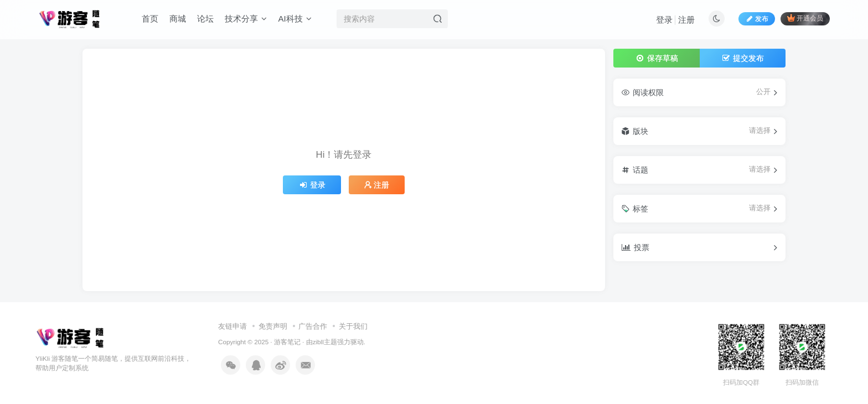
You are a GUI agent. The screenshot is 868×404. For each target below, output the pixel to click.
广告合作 (313, 326)
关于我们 (353, 326)
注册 (686, 20)
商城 (178, 19)
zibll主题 (325, 342)
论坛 (205, 19)
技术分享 (246, 19)
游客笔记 (287, 342)
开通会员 (805, 18)
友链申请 (232, 326)
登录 (664, 20)
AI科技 (294, 19)
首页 (150, 19)
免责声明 (273, 326)
